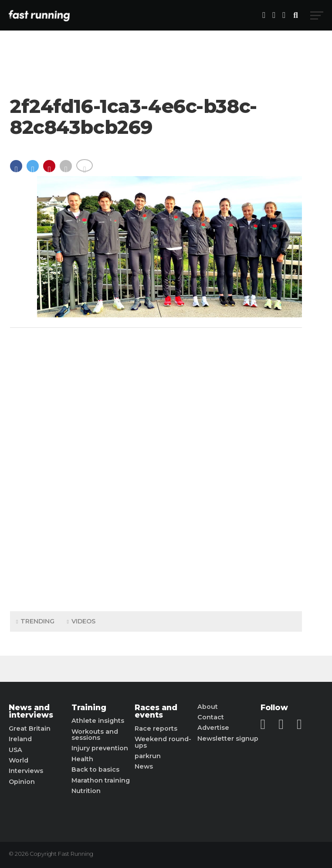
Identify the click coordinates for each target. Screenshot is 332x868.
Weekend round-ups (163, 742)
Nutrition (86, 791)
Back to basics (95, 769)
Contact (211, 717)
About (208, 707)
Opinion (22, 782)
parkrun (148, 756)
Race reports (156, 728)
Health (82, 759)
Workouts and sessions (95, 735)
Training (89, 708)
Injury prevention (100, 748)
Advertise (213, 728)
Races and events (156, 711)
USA (15, 750)
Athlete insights (98, 721)
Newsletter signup (228, 739)
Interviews (26, 771)
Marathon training (101, 780)
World (19, 760)
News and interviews (31, 711)
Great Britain (30, 728)
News (144, 766)
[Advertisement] (156, 467)
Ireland (20, 739)
